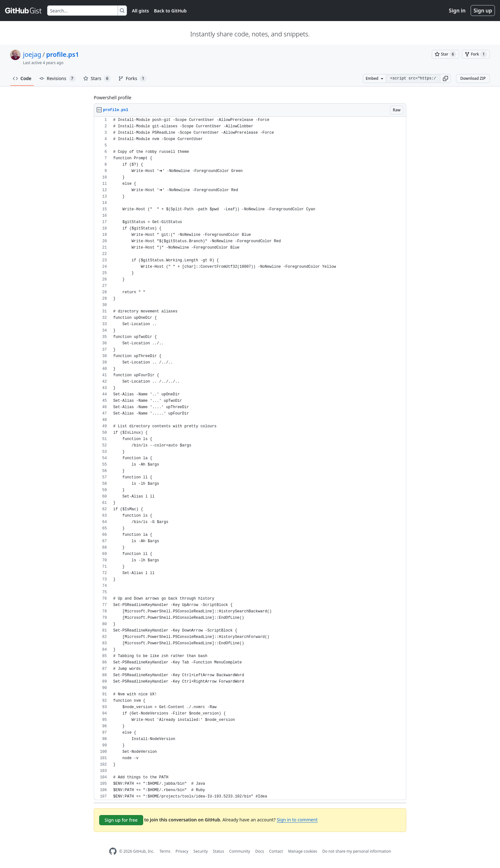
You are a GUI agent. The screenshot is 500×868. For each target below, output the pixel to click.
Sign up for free (121, 820)
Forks (132, 79)
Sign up (483, 11)
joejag (32, 54)
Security (201, 851)
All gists (140, 11)
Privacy (182, 851)
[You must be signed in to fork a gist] (476, 54)
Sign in (457, 11)
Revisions (57, 79)
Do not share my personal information (357, 851)
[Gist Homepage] (24, 11)
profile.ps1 (63, 54)
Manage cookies (302, 851)
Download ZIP (473, 78)
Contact (276, 851)
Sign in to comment (297, 820)
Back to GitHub (170, 11)
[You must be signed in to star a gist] (445, 54)
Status (219, 851)
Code (22, 78)
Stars (97, 79)
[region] (250, 458)
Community (240, 851)
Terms (165, 851)
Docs (260, 851)
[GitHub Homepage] (113, 851)
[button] (445, 79)
